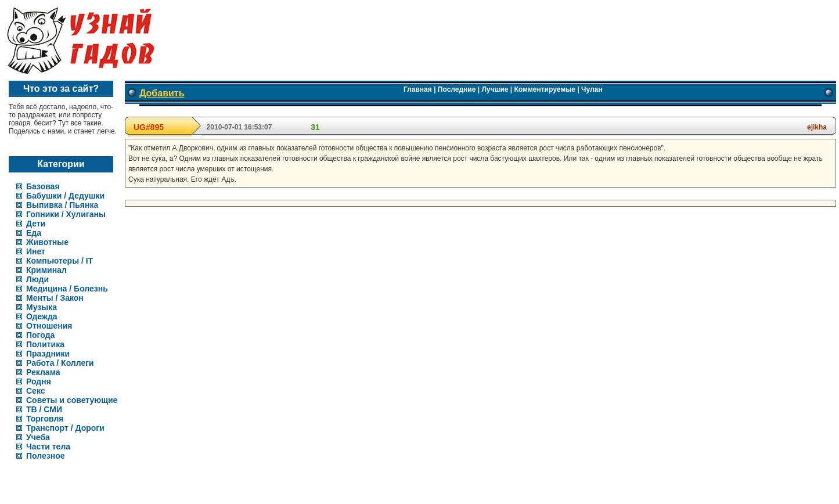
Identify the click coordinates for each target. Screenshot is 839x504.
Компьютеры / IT (60, 261)
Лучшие (495, 89)
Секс (36, 391)
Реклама (43, 372)
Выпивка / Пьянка (62, 205)
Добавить (162, 93)
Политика (45, 344)
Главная (418, 89)
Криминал (46, 270)
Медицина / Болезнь (67, 289)
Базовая (43, 186)
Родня (39, 381)
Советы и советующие (72, 400)
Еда (34, 233)
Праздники (48, 354)
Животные (47, 242)
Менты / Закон (55, 298)
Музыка (42, 307)
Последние (457, 89)
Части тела (48, 447)
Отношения (49, 326)
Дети (36, 224)
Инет (36, 251)
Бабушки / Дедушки (65, 196)
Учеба (38, 437)
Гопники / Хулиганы (66, 214)
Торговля (45, 419)
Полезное (46, 456)
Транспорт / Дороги (65, 428)
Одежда (42, 316)
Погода (40, 335)
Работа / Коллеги (60, 363)
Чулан (592, 89)
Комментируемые (545, 89)
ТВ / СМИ (44, 409)
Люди (37, 279)
